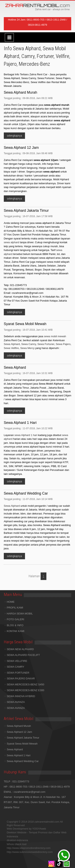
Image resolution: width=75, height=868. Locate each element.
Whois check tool (17, 844)
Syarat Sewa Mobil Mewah (22, 744)
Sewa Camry (28, 344)
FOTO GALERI (15, 619)
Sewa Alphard (12, 344)
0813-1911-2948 (56, 20)
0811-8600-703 (36, 20)
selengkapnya (14, 136)
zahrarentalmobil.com (47, 822)
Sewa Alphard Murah (19, 726)
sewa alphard (11, 242)
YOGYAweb (39, 829)
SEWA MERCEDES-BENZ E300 (25, 690)
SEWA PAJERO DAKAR (21, 678)
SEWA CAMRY (15, 667)
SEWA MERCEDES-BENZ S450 (25, 684)
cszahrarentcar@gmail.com (29, 792)
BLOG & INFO (15, 625)
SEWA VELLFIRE (17, 661)
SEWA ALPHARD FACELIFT (23, 655)
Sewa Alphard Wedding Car (23, 761)
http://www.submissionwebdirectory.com (30, 852)
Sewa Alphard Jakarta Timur (23, 738)
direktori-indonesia (17, 840)
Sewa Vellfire (11, 348)
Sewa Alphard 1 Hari (19, 755)
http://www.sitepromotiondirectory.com (29, 848)
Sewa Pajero (63, 344)
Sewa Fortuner (46, 344)
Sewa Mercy (27, 348)
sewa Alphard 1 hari (26, 435)
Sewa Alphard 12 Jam (19, 732)
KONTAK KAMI (16, 631)
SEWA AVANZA (16, 702)
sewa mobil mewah (55, 336)
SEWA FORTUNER (18, 673)
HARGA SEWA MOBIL (20, 614)
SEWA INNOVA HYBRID (21, 696)
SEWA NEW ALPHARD (20, 649)
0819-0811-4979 (37, 25)
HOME (11, 602)
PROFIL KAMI (15, 608)
